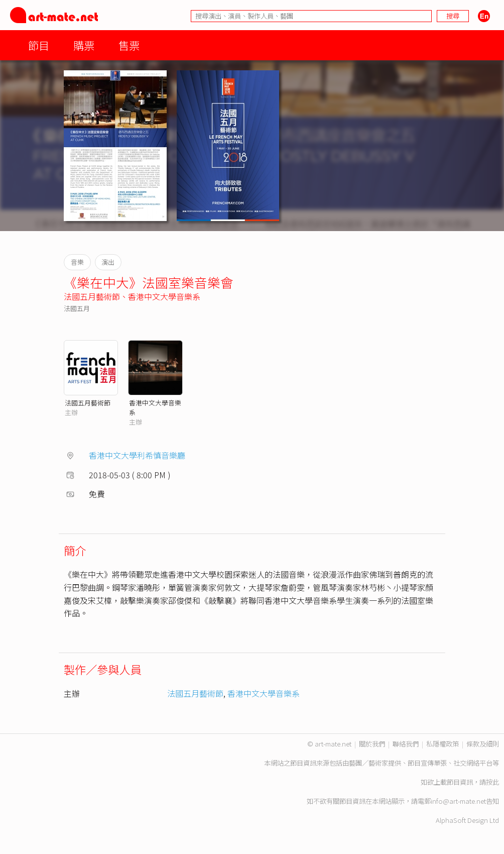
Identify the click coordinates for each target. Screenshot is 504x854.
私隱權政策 (443, 744)
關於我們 (372, 744)
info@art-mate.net (458, 801)
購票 (84, 45)
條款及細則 (483, 744)
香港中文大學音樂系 (164, 296)
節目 (39, 45)
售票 (129, 45)
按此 (492, 782)
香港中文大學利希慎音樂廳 (137, 455)
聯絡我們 (406, 744)
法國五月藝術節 (92, 296)
